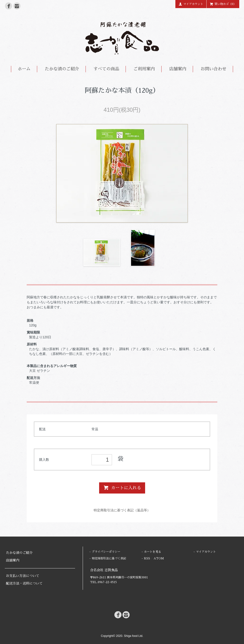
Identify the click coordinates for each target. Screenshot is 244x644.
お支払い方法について (23, 576)
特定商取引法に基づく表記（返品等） (122, 510)
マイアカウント (191, 4)
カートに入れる (122, 488)
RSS (147, 558)
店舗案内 (178, 69)
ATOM (159, 558)
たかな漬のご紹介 (62, 69)
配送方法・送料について (24, 583)
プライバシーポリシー (106, 552)
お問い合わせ (213, 69)
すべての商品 (106, 69)
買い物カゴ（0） (223, 4)
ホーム (24, 69)
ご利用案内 (144, 69)
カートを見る (152, 552)
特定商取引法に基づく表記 (109, 558)
